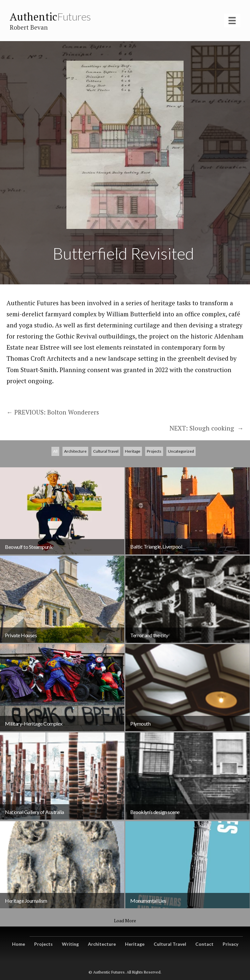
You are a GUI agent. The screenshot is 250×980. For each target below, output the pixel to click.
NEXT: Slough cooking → (207, 428)
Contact (204, 944)
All (55, 488)
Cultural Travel (106, 488)
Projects (154, 488)
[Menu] (232, 21)
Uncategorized (181, 488)
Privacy (230, 944)
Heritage (133, 488)
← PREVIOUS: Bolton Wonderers (53, 412)
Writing (70, 944)
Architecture (75, 488)
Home (19, 944)
